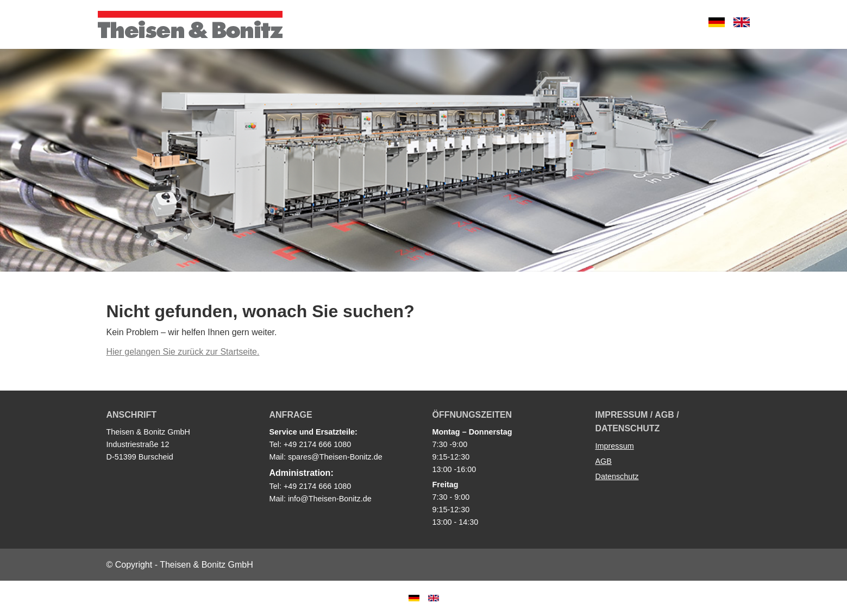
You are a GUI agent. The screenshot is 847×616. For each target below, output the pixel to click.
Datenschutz (617, 476)
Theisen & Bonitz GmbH (190, 24)
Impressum (615, 446)
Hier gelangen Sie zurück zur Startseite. (183, 352)
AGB (604, 461)
